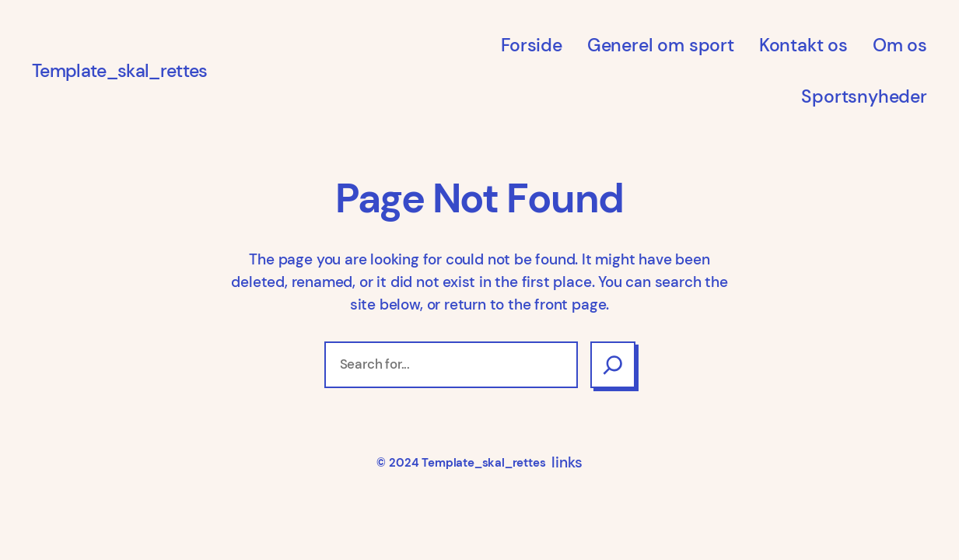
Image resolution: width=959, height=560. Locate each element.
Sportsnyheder (864, 96)
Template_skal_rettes (119, 71)
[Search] (613, 365)
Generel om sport (661, 45)
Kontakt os (803, 45)
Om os (900, 45)
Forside (532, 45)
